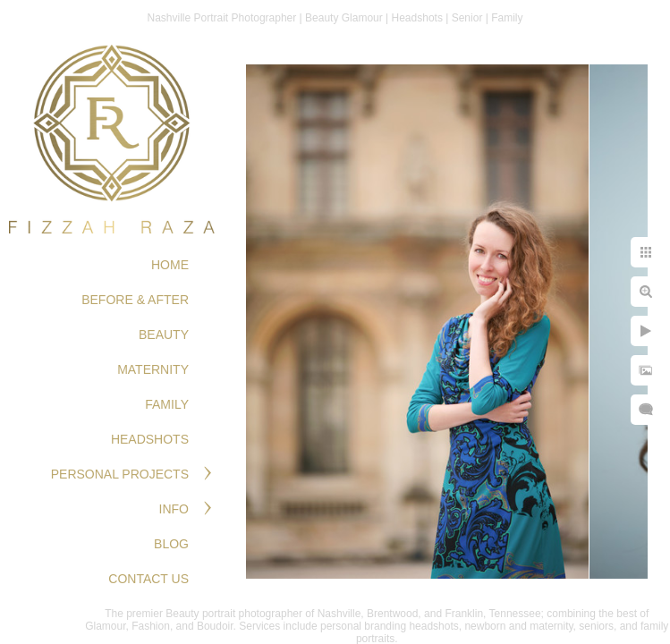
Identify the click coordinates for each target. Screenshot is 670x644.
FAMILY (167, 404)
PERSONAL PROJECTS (120, 474)
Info (174, 509)
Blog (171, 544)
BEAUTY (164, 335)
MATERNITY (153, 369)
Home (170, 265)
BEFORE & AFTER (135, 300)
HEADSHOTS (150, 439)
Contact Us (148, 579)
